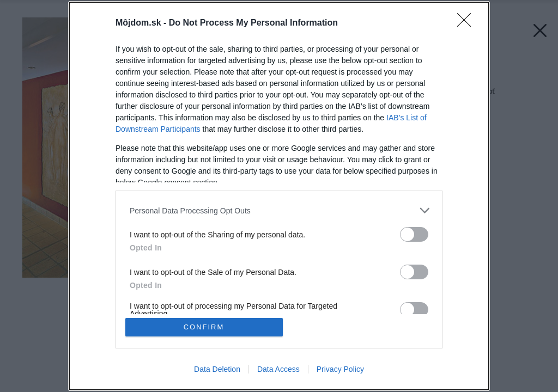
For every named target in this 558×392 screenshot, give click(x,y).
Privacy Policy (340, 369)
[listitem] (279, 210)
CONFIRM (204, 327)
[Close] (468, 23)
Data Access (278, 369)
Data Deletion (217, 369)
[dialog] (279, 196)
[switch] (414, 234)
